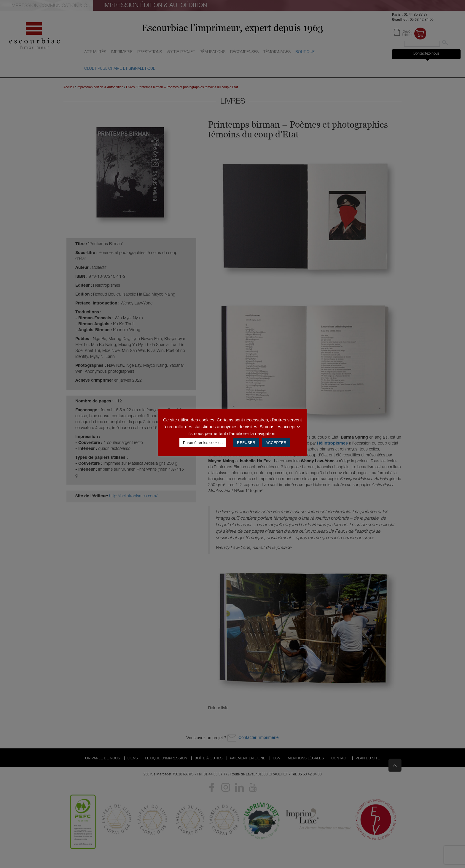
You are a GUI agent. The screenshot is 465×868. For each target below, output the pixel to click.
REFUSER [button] (246, 443)
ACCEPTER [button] (276, 443)
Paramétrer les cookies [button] (203, 443)
